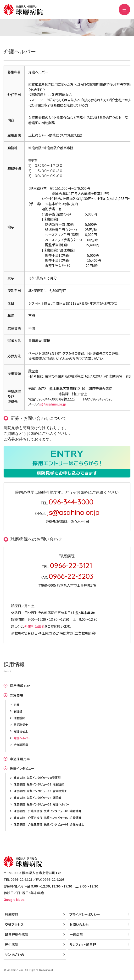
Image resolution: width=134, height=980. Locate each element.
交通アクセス (14, 924)
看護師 (18, 711)
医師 (17, 705)
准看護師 (19, 718)
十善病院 (76, 934)
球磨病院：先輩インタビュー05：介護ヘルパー (42, 804)
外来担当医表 (34, 626)
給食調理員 (21, 745)
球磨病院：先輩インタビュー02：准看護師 (39, 784)
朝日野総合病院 (17, 934)
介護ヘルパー (22, 738)
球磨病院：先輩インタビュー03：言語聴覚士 (40, 791)
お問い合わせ (79, 924)
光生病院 (11, 944)
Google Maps (14, 899)
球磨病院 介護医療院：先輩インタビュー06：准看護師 (47, 811)
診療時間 (11, 914)
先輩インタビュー (22, 768)
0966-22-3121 (71, 565)
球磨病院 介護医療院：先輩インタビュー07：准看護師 (47, 818)
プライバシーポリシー (85, 914)
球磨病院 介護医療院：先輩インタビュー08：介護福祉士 (49, 824)
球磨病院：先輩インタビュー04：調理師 (37, 798)
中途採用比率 (20, 759)
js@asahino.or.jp (53, 404)
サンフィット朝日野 (83, 944)
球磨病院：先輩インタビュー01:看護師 (37, 777)
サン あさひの (14, 954)
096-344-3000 (71, 502)
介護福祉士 (21, 731)
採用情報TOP (20, 686)
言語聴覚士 (21, 725)
